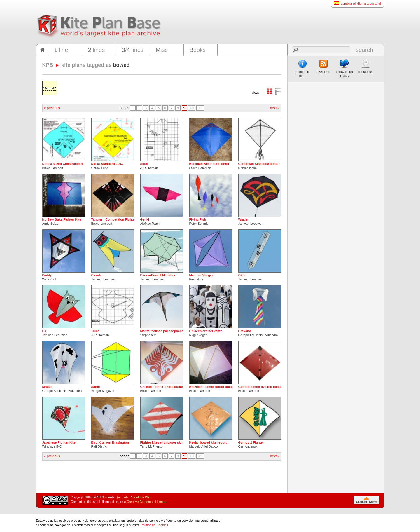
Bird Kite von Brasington (110, 442)
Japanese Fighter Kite (59, 442)
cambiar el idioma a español (356, 3)
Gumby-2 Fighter (251, 442)
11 (200, 108)
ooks (198, 50)
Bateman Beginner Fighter (209, 164)
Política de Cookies (154, 525)
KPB (48, 65)
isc (162, 50)
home (42, 50)
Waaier (244, 219)
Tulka (95, 331)
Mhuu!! (48, 387)
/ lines (133, 50)
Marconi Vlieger (201, 275)
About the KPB (141, 497)
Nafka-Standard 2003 (107, 164)
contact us (365, 66)
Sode (144, 164)
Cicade (97, 275)
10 (192, 108)
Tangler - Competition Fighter (114, 219)
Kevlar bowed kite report (208, 442)
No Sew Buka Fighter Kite (62, 219)
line (61, 50)
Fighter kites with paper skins (163, 442)
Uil (44, 331)
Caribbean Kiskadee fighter (259, 164)
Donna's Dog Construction (63, 164)
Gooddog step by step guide (260, 387)
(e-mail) (122, 497)
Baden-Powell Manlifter (158, 275)
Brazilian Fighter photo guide (211, 387)
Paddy (47, 275)
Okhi (242, 275)
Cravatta (245, 331)
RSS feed (323, 66)
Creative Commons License (147, 502)
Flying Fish (198, 219)
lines (97, 50)
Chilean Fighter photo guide (162, 387)
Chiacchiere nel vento (206, 331)
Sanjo (96, 387)
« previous (52, 108)
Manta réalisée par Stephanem (163, 331)
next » (275, 108)
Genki (145, 219)
